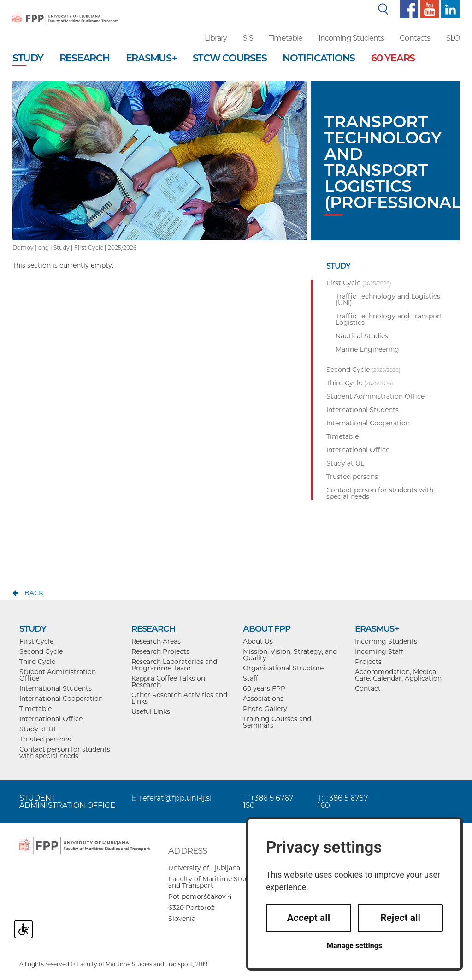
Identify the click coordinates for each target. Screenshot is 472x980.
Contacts (415, 38)
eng (44, 248)
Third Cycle (37, 662)
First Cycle (89, 248)
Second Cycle (41, 651)
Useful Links (151, 711)
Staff (251, 678)
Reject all (400, 918)
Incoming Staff (379, 651)
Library (216, 38)
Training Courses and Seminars (277, 722)
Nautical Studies (362, 336)
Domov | (25, 248)
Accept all (309, 918)
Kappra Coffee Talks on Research (168, 681)
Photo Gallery (265, 709)
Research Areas (156, 641)
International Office (51, 719)
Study (62, 248)
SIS (248, 38)
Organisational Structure (283, 668)
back (34, 593)
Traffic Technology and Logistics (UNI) (388, 299)
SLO (453, 38)
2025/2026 (122, 248)
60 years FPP (264, 688)
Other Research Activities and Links (179, 698)
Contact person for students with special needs (65, 753)
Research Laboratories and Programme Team (174, 665)
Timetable (286, 38)
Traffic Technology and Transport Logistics (389, 319)
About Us (258, 641)
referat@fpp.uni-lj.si (176, 798)
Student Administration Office (58, 675)
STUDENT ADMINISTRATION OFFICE (67, 802)
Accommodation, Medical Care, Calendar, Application (398, 675)
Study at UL (38, 729)
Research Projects (160, 651)
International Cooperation (61, 699)
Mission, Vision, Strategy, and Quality (290, 655)
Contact (368, 688)
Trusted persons (45, 739)
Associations (263, 699)
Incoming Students (351, 38)
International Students (56, 688)
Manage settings (354, 946)
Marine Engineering (367, 349)
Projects (368, 662)
